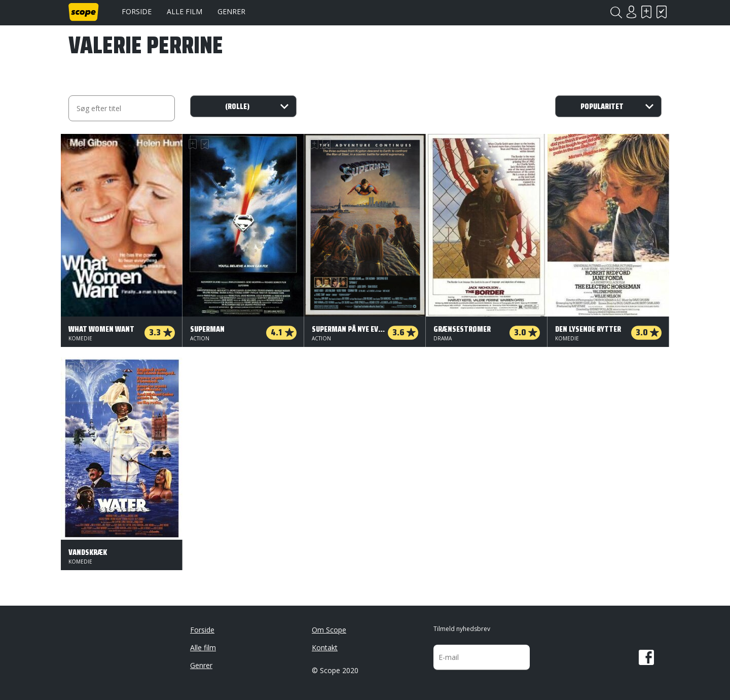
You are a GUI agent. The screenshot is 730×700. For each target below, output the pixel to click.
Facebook (646, 657)
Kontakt (325, 647)
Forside (137, 11)
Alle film (185, 11)
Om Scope (329, 630)
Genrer (231, 11)
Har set (662, 12)
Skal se (646, 12)
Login (631, 12)
